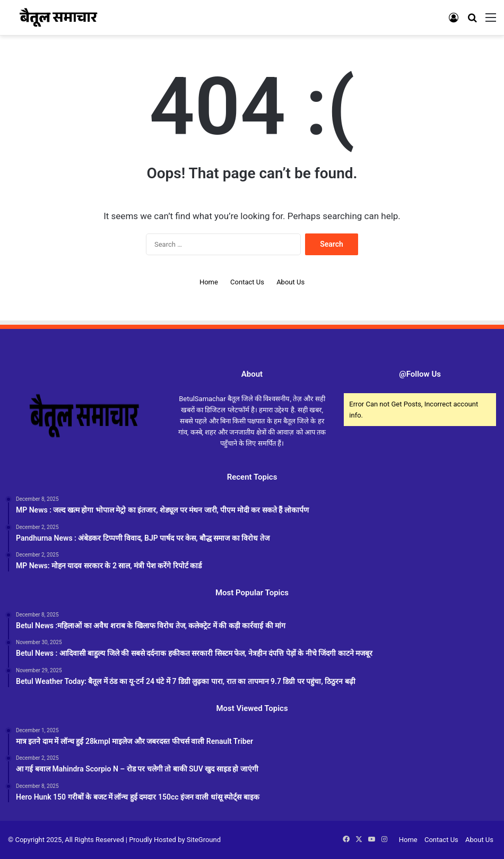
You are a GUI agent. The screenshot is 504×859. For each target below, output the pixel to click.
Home (209, 282)
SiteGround (204, 840)
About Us (290, 282)
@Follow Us (420, 374)
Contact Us (247, 282)
